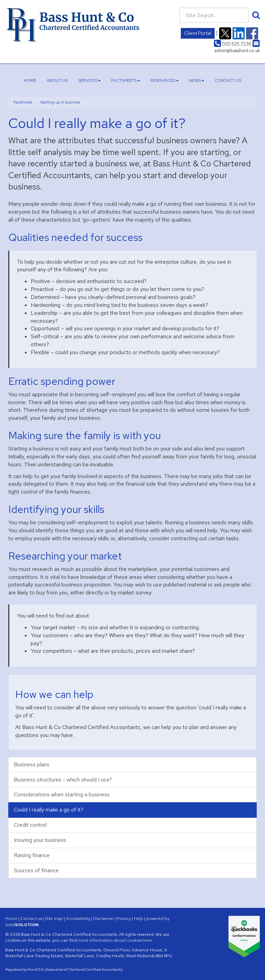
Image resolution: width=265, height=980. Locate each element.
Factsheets (126, 80)
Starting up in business (60, 102)
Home (30, 80)
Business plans (32, 764)
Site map (54, 919)
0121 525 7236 (233, 44)
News (197, 80)
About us (57, 80)
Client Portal (198, 33)
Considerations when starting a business (62, 794)
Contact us (228, 80)
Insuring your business (40, 840)
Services (89, 80)
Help (139, 919)
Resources (165, 80)
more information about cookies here (115, 940)
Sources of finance (36, 870)
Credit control (30, 825)
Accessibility (78, 919)
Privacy (124, 919)
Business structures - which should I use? (63, 780)
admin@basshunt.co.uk (237, 47)
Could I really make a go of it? (49, 810)
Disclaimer (103, 919)
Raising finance (32, 855)
